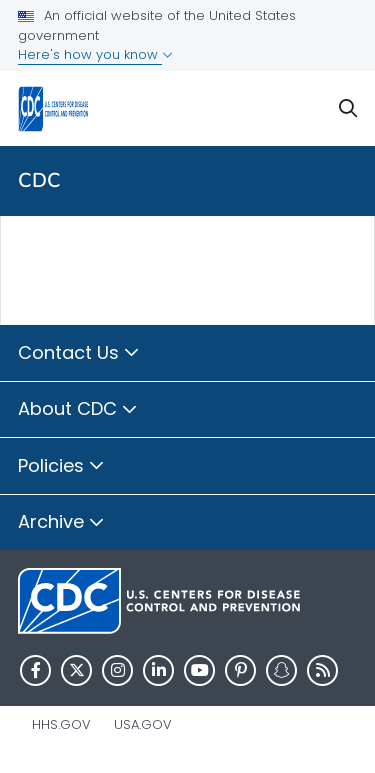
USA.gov (143, 724)
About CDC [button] (78, 410)
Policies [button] (61, 467)
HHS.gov (61, 724)
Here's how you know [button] (95, 54)
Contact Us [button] (79, 354)
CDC (39, 180)
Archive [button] (61, 523)
